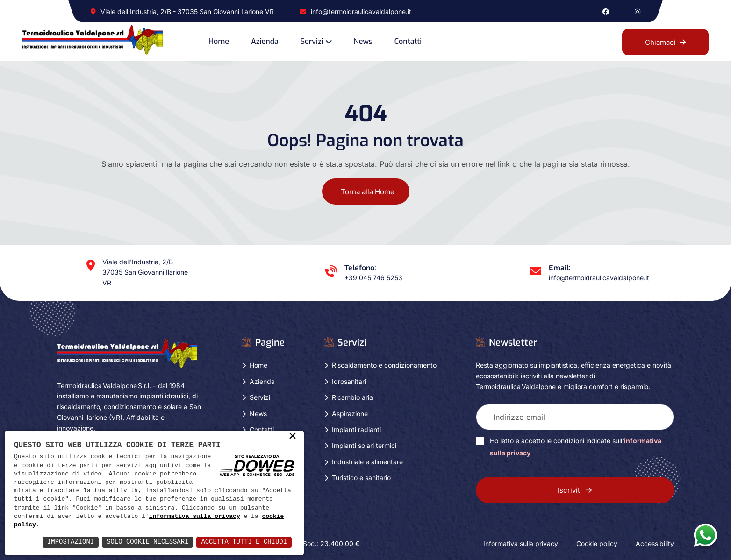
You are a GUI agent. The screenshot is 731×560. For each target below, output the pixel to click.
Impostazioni (69, 542)
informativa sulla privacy (195, 517)
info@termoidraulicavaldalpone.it (361, 11)
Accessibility (655, 543)
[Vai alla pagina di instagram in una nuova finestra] (638, 11)
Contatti (408, 41)
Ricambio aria (352, 397)
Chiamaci (665, 42)
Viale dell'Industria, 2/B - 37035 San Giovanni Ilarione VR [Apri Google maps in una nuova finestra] (187, 11)
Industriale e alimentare (367, 462)
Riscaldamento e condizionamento (384, 365)
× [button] (293, 437)
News (363, 41)
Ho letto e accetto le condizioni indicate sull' (576, 447)
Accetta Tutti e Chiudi (244, 542)
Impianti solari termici (364, 445)
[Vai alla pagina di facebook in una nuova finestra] (606, 11)
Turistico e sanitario (361, 478)
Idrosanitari (349, 381)
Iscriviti (575, 490)
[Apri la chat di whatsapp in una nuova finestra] (705, 535)
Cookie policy (597, 543)
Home (219, 41)
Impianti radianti (356, 429)
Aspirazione (350, 414)
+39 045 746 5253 (373, 278)
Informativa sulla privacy (521, 543)
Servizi (312, 41)
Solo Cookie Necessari (147, 542)
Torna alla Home (368, 192)
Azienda (265, 41)
